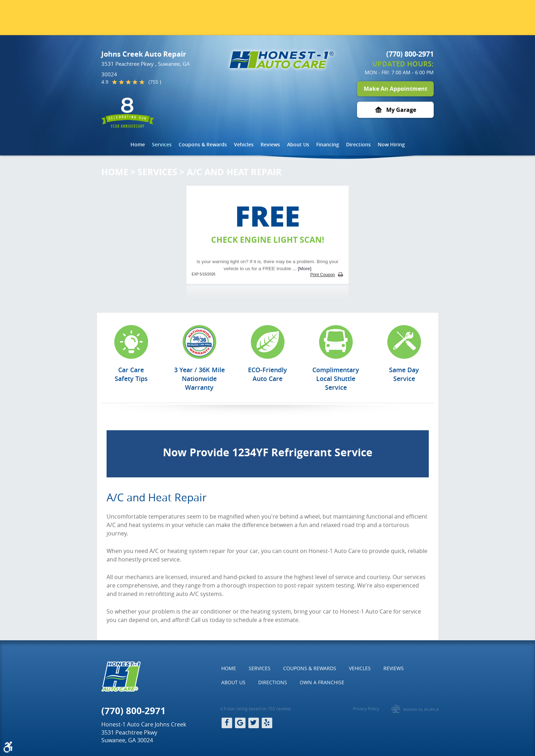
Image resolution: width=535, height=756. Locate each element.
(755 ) (155, 82)
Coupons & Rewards (203, 144)
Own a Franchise (322, 682)
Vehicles (244, 144)
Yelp (267, 723)
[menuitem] (138, 145)
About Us (298, 144)
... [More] (301, 269)
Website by (415, 709)
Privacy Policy (366, 709)
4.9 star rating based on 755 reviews (256, 709)
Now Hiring (391, 144)
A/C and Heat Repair (234, 172)
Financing (328, 144)
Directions (358, 144)
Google (240, 723)
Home (138, 144)
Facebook (227, 723)
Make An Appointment (396, 89)
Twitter (254, 723)
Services (162, 144)
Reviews (270, 144)
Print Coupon (323, 275)
